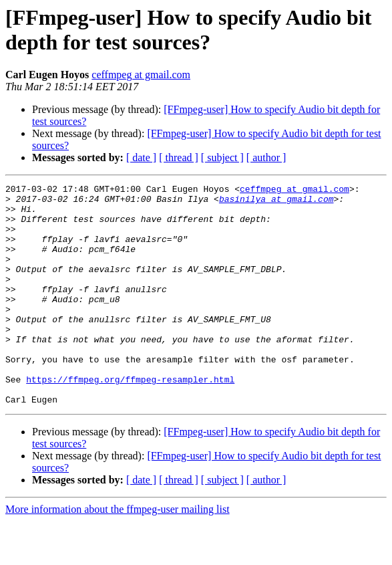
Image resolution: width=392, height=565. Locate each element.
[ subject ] (222, 157)
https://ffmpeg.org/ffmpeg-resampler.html (130, 419)
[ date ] (141, 157)
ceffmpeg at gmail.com (141, 75)
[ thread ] (179, 157)
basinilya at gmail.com (276, 203)
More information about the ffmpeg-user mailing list (118, 553)
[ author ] (266, 157)
